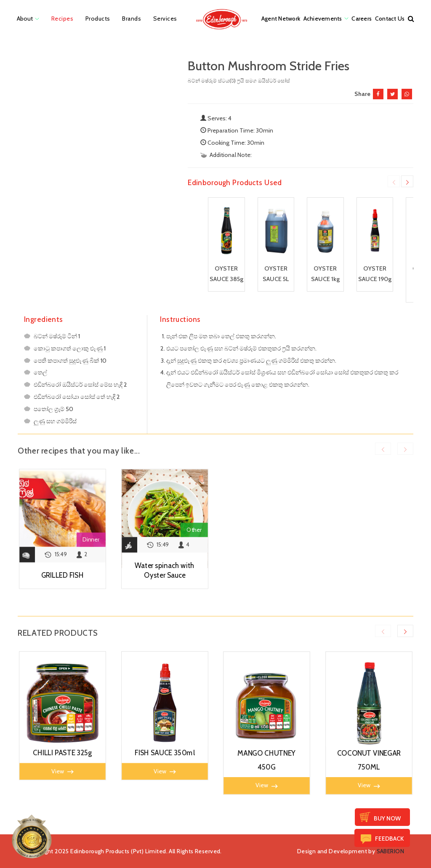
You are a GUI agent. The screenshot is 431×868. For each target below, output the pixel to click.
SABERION (390, 851)
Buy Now (387, 818)
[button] (411, 19)
